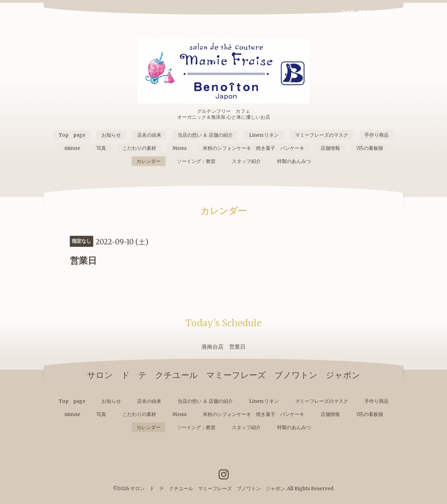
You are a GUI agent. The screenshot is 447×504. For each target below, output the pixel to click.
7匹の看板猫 (370, 148)
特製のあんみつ (294, 161)
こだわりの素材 (139, 148)
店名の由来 (149, 135)
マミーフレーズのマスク (322, 135)
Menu (179, 148)
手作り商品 (377, 135)
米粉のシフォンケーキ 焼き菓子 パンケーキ (254, 148)
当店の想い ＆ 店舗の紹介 (205, 135)
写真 (101, 148)
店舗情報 (330, 148)
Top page (72, 135)
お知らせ (111, 135)
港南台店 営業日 (223, 347)
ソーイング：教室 (196, 161)
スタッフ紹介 (246, 161)
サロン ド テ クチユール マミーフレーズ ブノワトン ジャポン (208, 488)
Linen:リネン (264, 135)
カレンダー (149, 161)
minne (72, 148)
